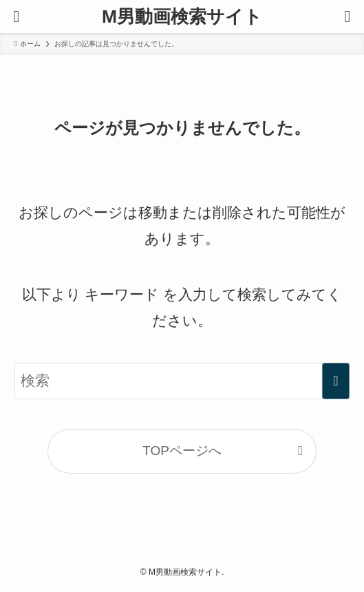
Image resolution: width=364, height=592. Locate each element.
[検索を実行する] (336, 381)
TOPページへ (182, 451)
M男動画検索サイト (182, 17)
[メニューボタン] (17, 17)
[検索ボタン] (347, 17)
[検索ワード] (182, 381)
